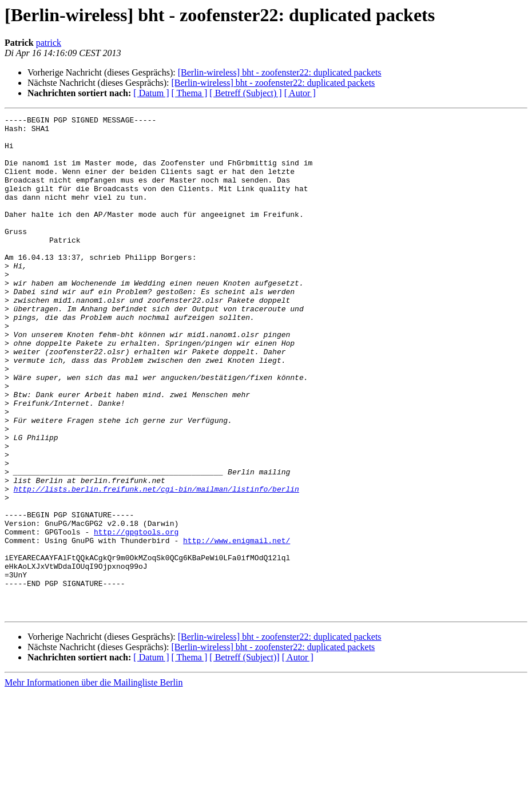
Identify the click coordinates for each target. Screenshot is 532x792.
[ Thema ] (190, 93)
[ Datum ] (151, 93)
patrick (49, 43)
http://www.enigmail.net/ (237, 626)
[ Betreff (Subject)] (244, 757)
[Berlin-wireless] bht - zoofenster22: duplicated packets (280, 72)
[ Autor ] (300, 93)
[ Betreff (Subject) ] (245, 93)
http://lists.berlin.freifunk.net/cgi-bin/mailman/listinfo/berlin (156, 564)
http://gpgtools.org (136, 616)
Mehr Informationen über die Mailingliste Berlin (94, 782)
